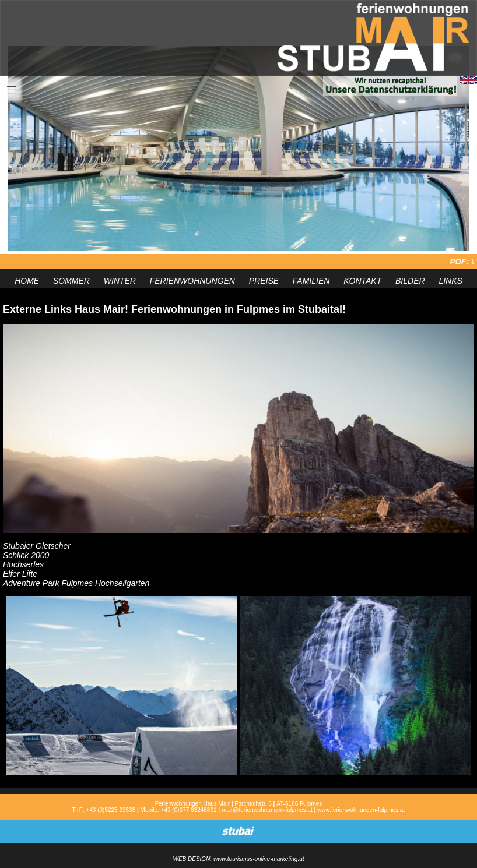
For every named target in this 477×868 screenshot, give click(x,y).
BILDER (410, 281)
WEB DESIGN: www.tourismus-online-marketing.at (238, 859)
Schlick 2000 (26, 555)
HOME (27, 281)
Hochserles (23, 564)
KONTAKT (362, 281)
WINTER (120, 281)
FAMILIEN (311, 281)
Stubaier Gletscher (37, 546)
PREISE (264, 281)
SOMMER (71, 281)
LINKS (450, 281)
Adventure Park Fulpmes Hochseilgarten (76, 583)
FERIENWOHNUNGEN (192, 281)
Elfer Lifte (20, 574)
